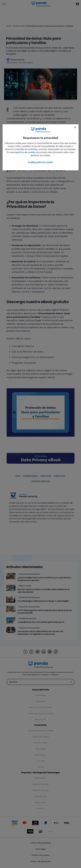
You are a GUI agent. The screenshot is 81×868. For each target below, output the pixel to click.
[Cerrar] (75, 127)
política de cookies (26, 152)
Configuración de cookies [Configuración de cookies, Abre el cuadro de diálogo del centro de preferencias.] (40, 162)
